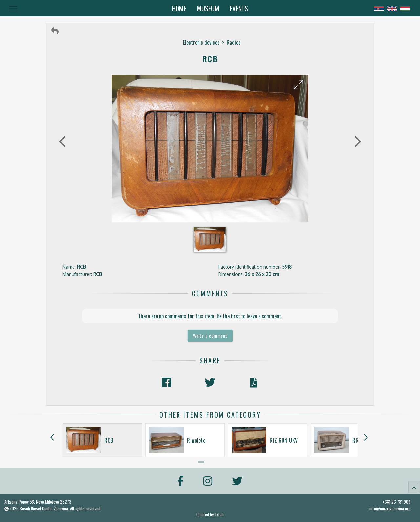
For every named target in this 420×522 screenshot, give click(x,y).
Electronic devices (201, 42)
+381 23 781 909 (396, 502)
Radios (234, 42)
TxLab (219, 515)
